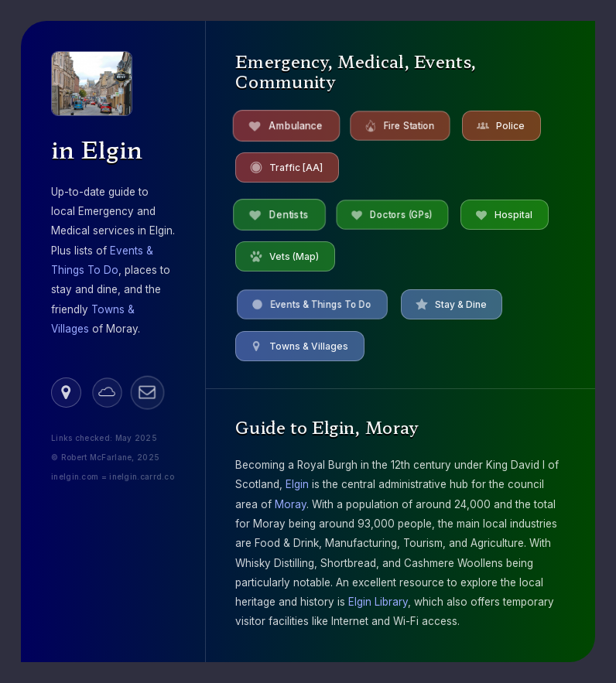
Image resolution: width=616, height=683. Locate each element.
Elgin (297, 484)
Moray (291, 504)
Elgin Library (378, 602)
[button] (66, 393)
